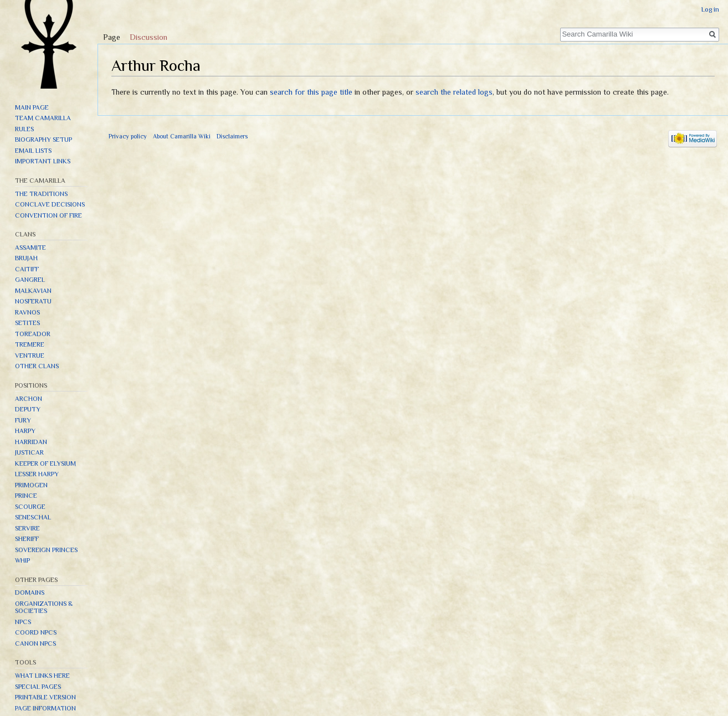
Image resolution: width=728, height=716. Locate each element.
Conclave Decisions (50, 204)
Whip (22, 560)
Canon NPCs (35, 643)
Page (112, 37)
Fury (23, 420)
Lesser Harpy (37, 474)
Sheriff (27, 539)
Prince (26, 496)
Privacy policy (128, 136)
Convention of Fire (48, 215)
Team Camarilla (43, 118)
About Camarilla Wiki (182, 136)
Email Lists (33, 151)
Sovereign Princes (46, 550)
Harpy (25, 431)
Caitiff (27, 269)
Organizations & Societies (44, 607)
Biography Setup (43, 140)
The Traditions (41, 194)
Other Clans (37, 366)
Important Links (43, 161)
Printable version (45, 697)
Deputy (28, 409)
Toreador (33, 334)
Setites (27, 323)
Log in (710, 9)
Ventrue (30, 356)
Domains (30, 593)
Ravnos (27, 312)
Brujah (26, 258)
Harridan (31, 442)
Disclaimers (232, 136)
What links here (42, 676)
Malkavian (33, 291)
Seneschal (33, 517)
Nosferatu (33, 301)
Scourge (30, 507)
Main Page (32, 107)
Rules (24, 129)
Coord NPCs (36, 632)
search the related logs (454, 92)
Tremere (30, 344)
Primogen (31, 485)
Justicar (29, 452)
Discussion (148, 37)
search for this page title (311, 92)
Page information (45, 708)
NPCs (23, 622)
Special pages (38, 687)
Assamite (30, 248)
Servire (27, 528)
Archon (29, 399)
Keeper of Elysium (45, 463)
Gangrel (30, 280)
